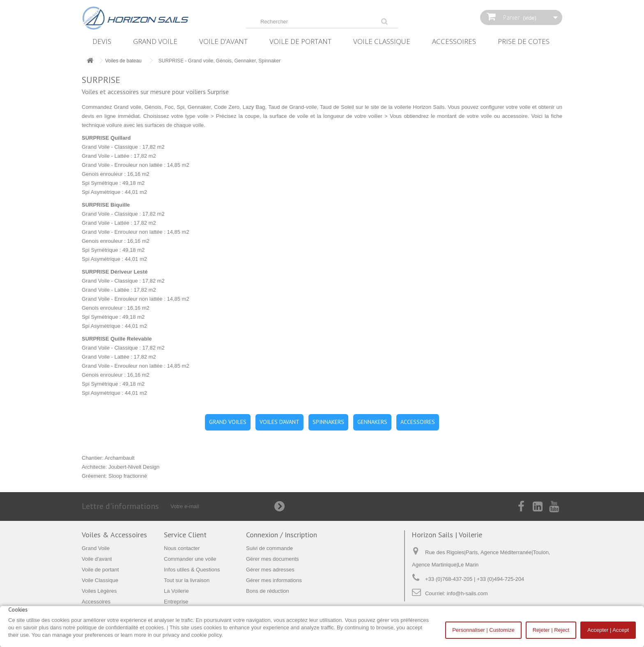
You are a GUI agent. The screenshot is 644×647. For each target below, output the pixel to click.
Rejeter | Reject (551, 630)
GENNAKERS (372, 422)
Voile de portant (300, 41)
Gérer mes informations (274, 580)
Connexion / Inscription (282, 535)
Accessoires (454, 41)
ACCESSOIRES (418, 422)
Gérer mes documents (273, 559)
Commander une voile (190, 559)
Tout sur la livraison (187, 580)
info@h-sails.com (467, 593)
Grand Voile (155, 41)
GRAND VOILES (228, 422)
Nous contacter (182, 548)
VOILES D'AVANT (279, 422)
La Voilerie (176, 591)
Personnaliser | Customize (483, 630)
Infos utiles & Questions (192, 570)
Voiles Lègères (99, 591)
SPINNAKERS (328, 422)
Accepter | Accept (608, 630)
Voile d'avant (223, 41)
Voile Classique (382, 41)
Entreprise (176, 602)
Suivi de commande (269, 548)
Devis (102, 41)
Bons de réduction (268, 591)
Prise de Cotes (524, 41)
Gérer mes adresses (270, 570)
